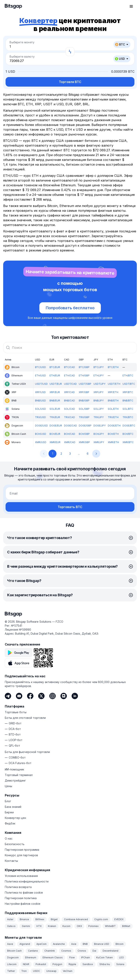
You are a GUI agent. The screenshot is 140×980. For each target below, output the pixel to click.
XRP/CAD (69, 392)
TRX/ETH (113, 417)
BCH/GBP (84, 434)
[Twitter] (41, 696)
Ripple (72, 964)
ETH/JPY (99, 375)
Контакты (11, 861)
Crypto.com (101, 919)
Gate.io (11, 926)
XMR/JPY (99, 442)
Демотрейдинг (15, 780)
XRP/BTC (128, 392)
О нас (9, 838)
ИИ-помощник (14, 769)
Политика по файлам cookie (24, 893)
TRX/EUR (55, 417)
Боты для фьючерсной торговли (27, 752)
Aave (10, 944)
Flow (72, 957)
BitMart (126, 926)
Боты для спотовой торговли (25, 718)
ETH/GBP (84, 375)
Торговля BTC (70, 82)
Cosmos (66, 951)
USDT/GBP (85, 384)
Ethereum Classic (53, 957)
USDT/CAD (70, 384)
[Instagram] (52, 696)
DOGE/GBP (85, 426)
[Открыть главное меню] (131, 6)
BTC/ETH (113, 367)
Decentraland (110, 951)
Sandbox (88, 964)
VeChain (68, 971)
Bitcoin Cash (14, 951)
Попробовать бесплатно (70, 308)
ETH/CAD (70, 375)
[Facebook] (30, 696)
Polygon (57, 964)
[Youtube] (19, 696)
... (79, 454)
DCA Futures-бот (20, 763)
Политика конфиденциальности (27, 881)
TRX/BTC (128, 417)
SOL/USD (40, 409)
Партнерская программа (22, 850)
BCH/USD (41, 434)
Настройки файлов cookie (23, 904)
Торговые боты (16, 712)
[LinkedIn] (75, 696)
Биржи (9, 812)
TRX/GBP (84, 417)
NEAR (26, 964)
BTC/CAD (70, 367)
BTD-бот (15, 734)
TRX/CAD (70, 417)
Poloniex (93, 926)
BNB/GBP (84, 401)
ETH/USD (40, 375)
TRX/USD (40, 417)
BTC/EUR (55, 367)
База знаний (13, 807)
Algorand (25, 944)
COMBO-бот (17, 757)
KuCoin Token (105, 957)
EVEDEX (119, 919)
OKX (79, 926)
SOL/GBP (84, 409)
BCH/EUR (55, 434)
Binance (24, 919)
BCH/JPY (99, 434)
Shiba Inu (105, 964)
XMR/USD (41, 442)
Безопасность (15, 844)
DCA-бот (15, 729)
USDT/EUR (56, 384)
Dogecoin (13, 957)
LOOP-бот (16, 740)
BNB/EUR (55, 401)
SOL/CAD (70, 409)
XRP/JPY (98, 392)
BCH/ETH (113, 434)
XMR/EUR (55, 442)
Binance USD (102, 944)
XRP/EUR (55, 392)
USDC (36, 971)
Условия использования (21, 876)
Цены (8, 786)
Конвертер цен (15, 818)
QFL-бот (14, 746)
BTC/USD (40, 367)
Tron (24, 971)
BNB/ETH (113, 401)
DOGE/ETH (114, 426)
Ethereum (31, 957)
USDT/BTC (129, 384)
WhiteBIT (110, 926)
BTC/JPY (99, 367)
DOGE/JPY (100, 426)
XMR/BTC (128, 442)
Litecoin (12, 964)
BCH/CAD (70, 434)
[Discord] (64, 696)
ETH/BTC (128, 375)
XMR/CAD (70, 442)
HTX (39, 926)
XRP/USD (40, 392)
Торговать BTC (70, 507)
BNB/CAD (70, 401)
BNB (85, 944)
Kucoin (66, 926)
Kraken (52, 926)
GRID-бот (15, 723)
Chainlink (50, 951)
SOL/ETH (113, 409)
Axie (74, 944)
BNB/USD (40, 401)
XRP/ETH (113, 392)
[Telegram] (8, 696)
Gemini (26, 926)
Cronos (82, 951)
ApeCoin (41, 944)
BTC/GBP (84, 367)
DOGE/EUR (56, 426)
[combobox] (70, 348)
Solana (120, 964)
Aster (10, 919)
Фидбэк (10, 823)
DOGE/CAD (70, 426)
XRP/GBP (84, 392)
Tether (11, 971)
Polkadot (41, 964)
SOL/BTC (128, 409)
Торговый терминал (19, 775)
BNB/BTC (128, 401)
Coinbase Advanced (76, 919)
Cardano (33, 951)
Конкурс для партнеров (21, 855)
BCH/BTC (128, 434)
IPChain (86, 957)
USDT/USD (41, 384)
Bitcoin (120, 944)
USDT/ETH (114, 384)
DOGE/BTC (129, 426)
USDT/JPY (99, 384)
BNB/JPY (99, 401)
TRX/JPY (99, 417)
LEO (122, 957)
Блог (8, 801)
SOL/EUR (55, 409)
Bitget (54, 919)
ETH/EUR (55, 375)
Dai (94, 951)
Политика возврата (18, 887)
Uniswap (51, 971)
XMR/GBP (84, 442)
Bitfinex (40, 919)
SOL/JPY (99, 409)
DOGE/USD (41, 426)
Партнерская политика (21, 898)
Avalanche (59, 944)
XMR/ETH (113, 442)
